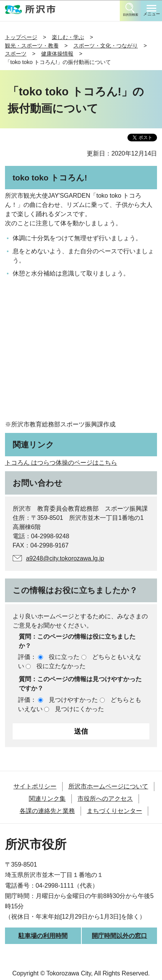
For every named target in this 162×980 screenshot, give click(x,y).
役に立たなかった (61, 666)
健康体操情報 (57, 54)
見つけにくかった (79, 709)
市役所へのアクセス (105, 799)
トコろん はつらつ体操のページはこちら (61, 463)
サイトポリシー (35, 786)
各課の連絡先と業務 (47, 811)
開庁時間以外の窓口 (119, 936)
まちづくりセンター (114, 811)
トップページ (21, 37)
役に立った (64, 657)
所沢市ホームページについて (108, 786)
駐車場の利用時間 (43, 936)
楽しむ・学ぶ (68, 37)
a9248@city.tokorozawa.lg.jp (65, 558)
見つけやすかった (73, 700)
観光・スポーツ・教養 (32, 46)
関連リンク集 (47, 799)
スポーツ (16, 54)
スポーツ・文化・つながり (106, 46)
